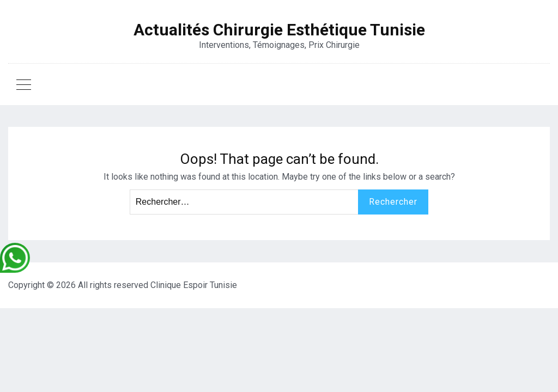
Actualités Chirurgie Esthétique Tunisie (279, 30)
